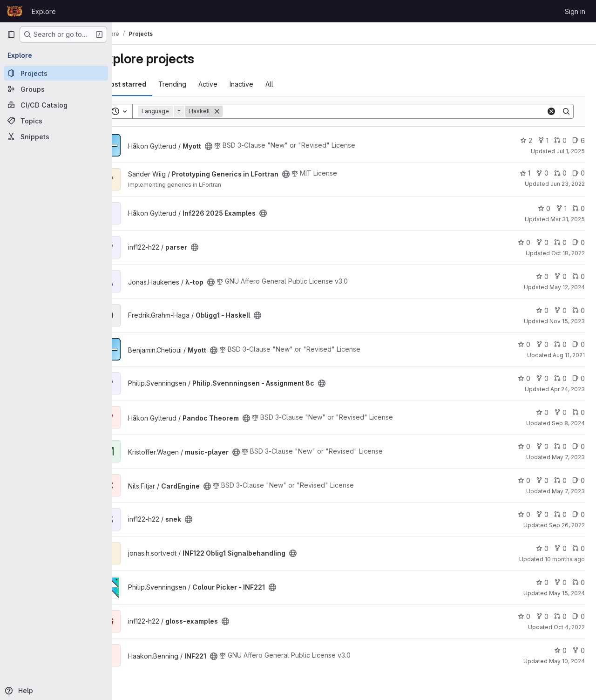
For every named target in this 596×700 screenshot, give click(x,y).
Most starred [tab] (150, 84)
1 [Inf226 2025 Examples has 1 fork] (561, 208)
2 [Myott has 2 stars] (526, 140)
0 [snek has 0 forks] (542, 514)
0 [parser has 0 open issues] (579, 242)
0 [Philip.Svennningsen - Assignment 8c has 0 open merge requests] (560, 378)
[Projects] (56, 73)
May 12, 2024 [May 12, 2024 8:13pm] (567, 287)
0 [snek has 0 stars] (524, 514)
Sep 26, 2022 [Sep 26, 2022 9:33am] (567, 525)
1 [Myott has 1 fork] (543, 140)
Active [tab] (233, 84)
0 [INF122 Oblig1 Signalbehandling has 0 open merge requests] (579, 548)
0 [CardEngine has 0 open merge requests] (560, 480)
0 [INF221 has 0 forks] (579, 650)
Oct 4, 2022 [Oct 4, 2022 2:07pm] (569, 627)
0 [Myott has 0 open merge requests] (560, 140)
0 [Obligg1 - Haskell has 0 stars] (542, 310)
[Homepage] (15, 11)
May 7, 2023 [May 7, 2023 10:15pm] (568, 491)
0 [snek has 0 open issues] (579, 514)
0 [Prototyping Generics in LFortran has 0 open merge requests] (560, 173)
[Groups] (56, 89)
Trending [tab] (197, 84)
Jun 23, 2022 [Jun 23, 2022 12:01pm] (568, 184)
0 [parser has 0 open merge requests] (560, 242)
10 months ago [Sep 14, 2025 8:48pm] (565, 559)
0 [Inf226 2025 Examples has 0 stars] (544, 208)
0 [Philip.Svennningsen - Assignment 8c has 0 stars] (524, 378)
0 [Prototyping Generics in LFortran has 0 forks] (542, 173)
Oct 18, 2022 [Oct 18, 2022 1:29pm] (568, 253)
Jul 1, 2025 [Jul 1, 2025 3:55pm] (571, 151)
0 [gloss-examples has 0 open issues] (579, 616)
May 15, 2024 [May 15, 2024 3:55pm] (567, 593)
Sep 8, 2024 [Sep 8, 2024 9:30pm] (568, 423)
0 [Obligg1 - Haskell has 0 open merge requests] (579, 310)
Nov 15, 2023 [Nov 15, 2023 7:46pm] (567, 321)
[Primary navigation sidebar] (11, 34)
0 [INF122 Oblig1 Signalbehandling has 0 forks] (560, 548)
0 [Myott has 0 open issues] (579, 344)
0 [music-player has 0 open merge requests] (560, 446)
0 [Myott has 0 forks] (542, 344)
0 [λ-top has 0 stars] (542, 276)
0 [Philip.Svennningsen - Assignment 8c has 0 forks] (542, 378)
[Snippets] (56, 136)
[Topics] (56, 121)
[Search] (397, 111)
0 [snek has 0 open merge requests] (560, 514)
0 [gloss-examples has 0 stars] (524, 616)
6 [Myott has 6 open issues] (579, 140)
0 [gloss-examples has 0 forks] (542, 616)
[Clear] (551, 111)
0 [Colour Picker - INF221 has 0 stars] (542, 582)
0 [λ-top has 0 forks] (560, 276)
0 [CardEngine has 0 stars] (524, 480)
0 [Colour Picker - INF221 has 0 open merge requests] (579, 582)
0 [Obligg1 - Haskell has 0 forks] (560, 310)
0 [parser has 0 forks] (542, 242)
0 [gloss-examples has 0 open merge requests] (560, 616)
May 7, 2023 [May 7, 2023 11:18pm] (568, 457)
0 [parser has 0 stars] (524, 242)
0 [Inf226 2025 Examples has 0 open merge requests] (579, 208)
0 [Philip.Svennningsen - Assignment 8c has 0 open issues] (579, 378)
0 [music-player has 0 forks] (542, 446)
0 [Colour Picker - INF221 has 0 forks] (560, 582)
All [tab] (294, 84)
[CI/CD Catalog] (56, 105)
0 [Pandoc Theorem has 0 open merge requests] (579, 412)
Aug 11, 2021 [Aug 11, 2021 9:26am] (569, 355)
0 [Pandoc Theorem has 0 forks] (560, 412)
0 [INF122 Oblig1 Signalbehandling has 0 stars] (542, 548)
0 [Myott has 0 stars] (524, 344)
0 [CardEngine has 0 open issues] (579, 480)
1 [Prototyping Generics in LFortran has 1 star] (525, 173)
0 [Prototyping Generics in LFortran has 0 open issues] (579, 173)
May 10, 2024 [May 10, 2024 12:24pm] (567, 661)
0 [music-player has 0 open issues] (579, 446)
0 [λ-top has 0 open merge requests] (579, 276)
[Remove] (242, 111)
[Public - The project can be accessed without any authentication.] (233, 146)
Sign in (575, 11)
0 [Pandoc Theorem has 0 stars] (542, 412)
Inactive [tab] (266, 84)
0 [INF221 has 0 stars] (560, 650)
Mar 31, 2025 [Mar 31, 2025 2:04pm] (568, 219)
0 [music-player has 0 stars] (524, 446)
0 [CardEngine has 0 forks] (542, 480)
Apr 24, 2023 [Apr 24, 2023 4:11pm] (568, 389)
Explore (44, 11)
